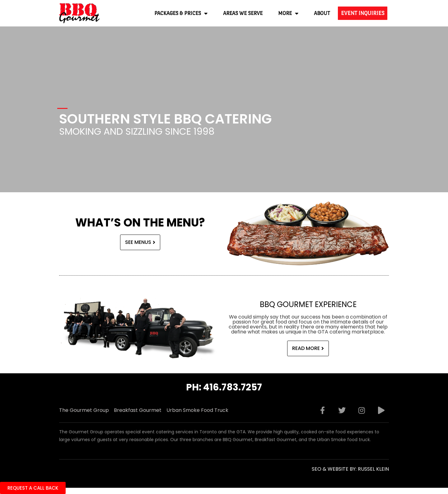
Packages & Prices (181, 13)
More (288, 13)
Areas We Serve (243, 13)
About (322, 13)
